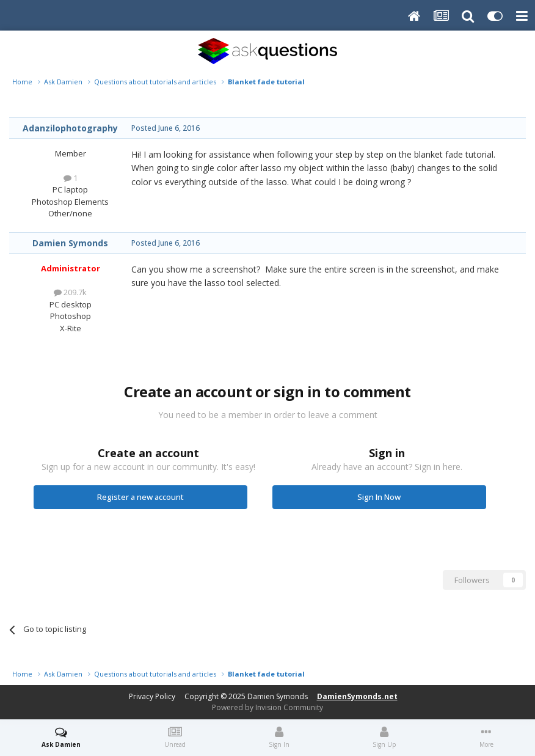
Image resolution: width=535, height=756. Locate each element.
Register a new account (140, 497)
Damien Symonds (70, 243)
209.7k (70, 292)
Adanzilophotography (70, 128)
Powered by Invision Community (267, 707)
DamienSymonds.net (357, 696)
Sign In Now (379, 497)
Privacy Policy (152, 696)
